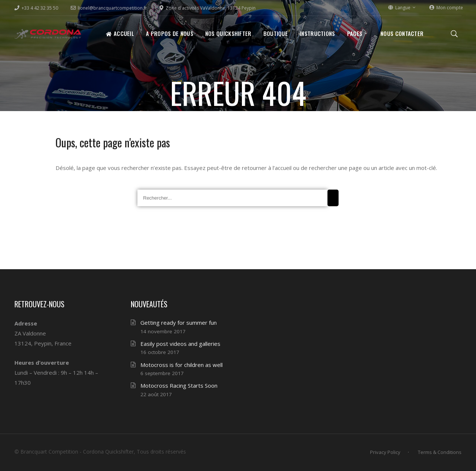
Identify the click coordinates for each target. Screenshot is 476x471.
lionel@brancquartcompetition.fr (109, 8)
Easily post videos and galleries (180, 344)
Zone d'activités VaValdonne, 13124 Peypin (208, 8)
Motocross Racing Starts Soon (179, 385)
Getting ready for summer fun (179, 323)
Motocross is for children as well (182, 365)
